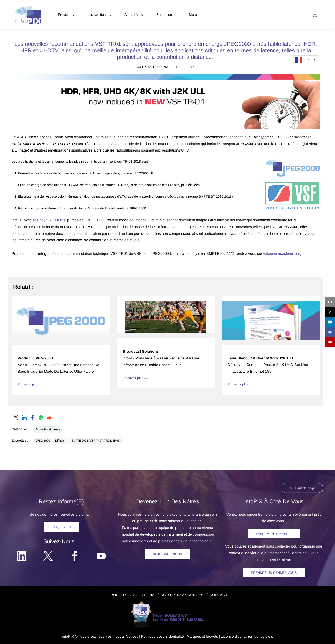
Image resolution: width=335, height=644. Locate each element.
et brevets (209, 636)
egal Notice (127, 636)
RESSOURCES (190, 594)
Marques (194, 636)
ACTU (166, 594)
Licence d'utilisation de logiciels (247, 636)
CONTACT (218, 594)
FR (302, 60)
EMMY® (59, 219)
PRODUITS (117, 594)
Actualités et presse (48, 429)
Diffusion (61, 440)
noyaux (45, 219)
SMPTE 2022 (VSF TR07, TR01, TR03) (96, 440)
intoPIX (189, 66)
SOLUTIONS (144, 594)
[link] (166, 76)
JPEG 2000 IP (96, 219)
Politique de (151, 636)
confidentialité (172, 636)
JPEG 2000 (43, 440)
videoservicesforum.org (282, 253)
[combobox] (306, 60)
